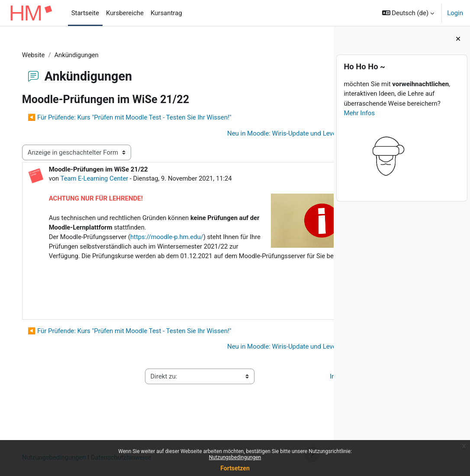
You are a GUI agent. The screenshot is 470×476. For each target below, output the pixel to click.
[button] (408, 13)
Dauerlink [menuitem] (292, 327)
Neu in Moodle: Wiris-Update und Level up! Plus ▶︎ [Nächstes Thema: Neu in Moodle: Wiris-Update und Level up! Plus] (239, 133)
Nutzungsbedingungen (235, 457)
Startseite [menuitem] (85, 13)
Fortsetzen (235, 468)
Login (455, 13)
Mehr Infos (359, 113)
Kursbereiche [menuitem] (125, 13)
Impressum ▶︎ (290, 397)
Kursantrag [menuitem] (166, 13)
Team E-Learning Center (104, 178)
